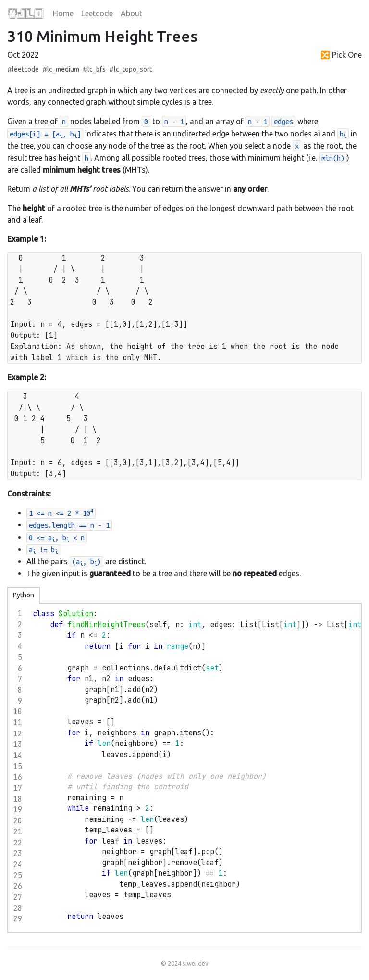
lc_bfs (97, 69)
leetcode (25, 69)
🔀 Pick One (341, 55)
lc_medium (63, 69)
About (131, 13)
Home (63, 13)
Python (24, 595)
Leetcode (97, 13)
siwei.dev (195, 963)
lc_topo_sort (133, 69)
